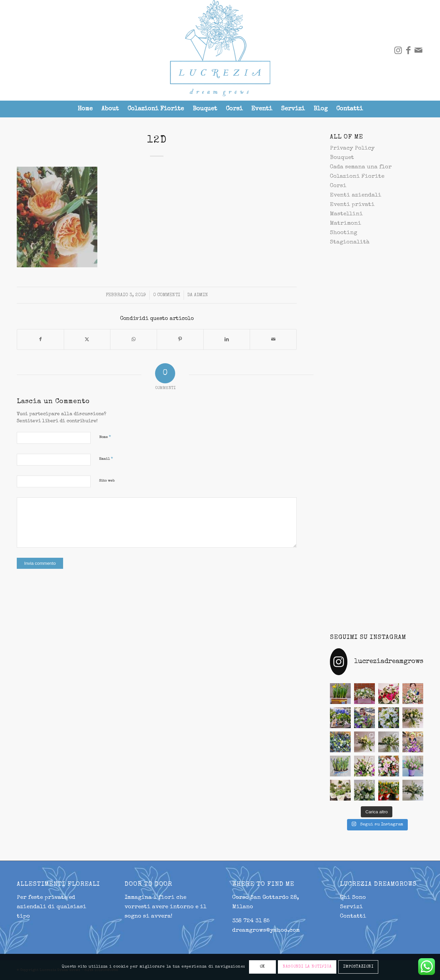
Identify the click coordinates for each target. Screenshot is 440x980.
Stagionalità (350, 242)
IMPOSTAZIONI (358, 967)
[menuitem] (85, 109)
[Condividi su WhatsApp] (134, 339)
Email (106, 459)
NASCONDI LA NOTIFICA (307, 967)
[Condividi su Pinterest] (180, 339)
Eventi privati (352, 205)
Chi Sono (353, 898)
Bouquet (342, 158)
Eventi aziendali (356, 195)
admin (201, 295)
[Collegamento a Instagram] (398, 50)
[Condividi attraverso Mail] (273, 339)
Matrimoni (346, 224)
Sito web (107, 481)
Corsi (338, 186)
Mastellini (346, 214)
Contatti (353, 916)
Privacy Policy (352, 148)
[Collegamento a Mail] (418, 50)
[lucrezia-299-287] (220, 50)
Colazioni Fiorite (357, 177)
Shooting (344, 233)
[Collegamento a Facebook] (408, 50)
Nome (105, 437)
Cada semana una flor (361, 167)
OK (262, 967)
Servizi (351, 907)
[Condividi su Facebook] (40, 339)
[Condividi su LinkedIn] (227, 339)
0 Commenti (167, 295)
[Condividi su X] (87, 339)
